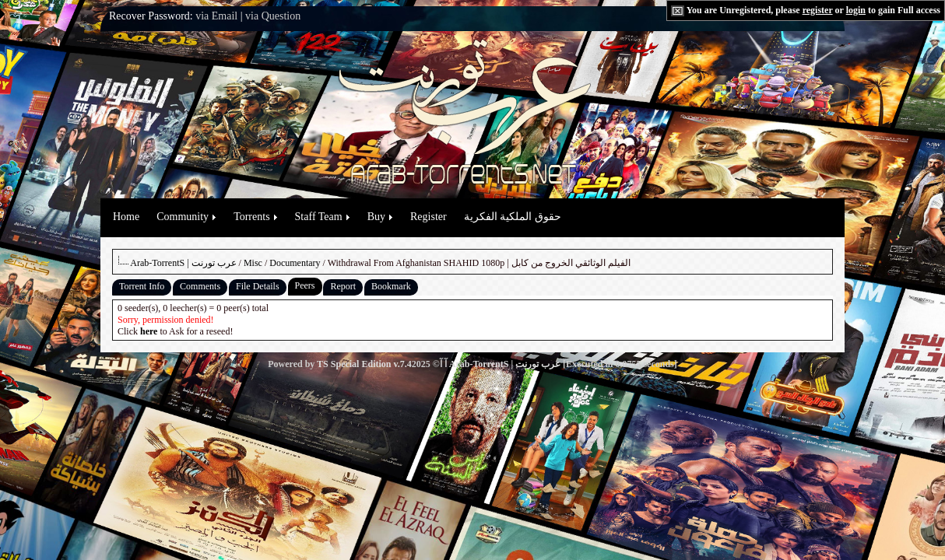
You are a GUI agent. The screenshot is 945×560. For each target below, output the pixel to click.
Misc (253, 263)
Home (126, 217)
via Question (273, 16)
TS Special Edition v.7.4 (364, 364)
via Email (216, 16)
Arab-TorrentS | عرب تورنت (183, 263)
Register (429, 217)
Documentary (295, 263)
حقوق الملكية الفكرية (513, 217)
